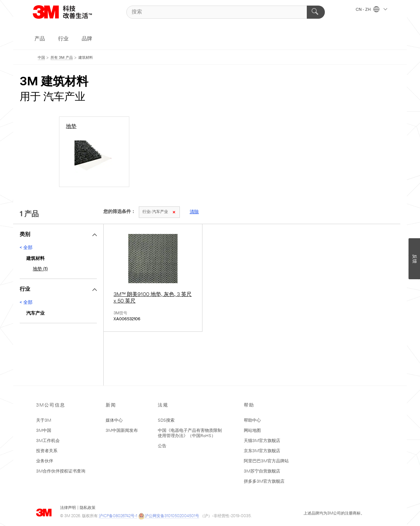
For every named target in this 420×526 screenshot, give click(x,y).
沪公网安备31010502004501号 (169, 516)
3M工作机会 (48, 441)
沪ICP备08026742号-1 (118, 516)
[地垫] (94, 152)
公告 (162, 446)
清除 (194, 212)
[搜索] (226, 12)
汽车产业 (159, 212)
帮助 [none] (249, 405)
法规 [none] (163, 405)
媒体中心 (114, 421)
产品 (40, 39)
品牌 (87, 39)
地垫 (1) (40, 269)
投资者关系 (47, 451)
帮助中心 (252, 421)
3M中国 (44, 431)
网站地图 (252, 431)
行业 (63, 39)
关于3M (44, 421)
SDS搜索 (166, 421)
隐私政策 (88, 508)
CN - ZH (371, 10)
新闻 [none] (111, 405)
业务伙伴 (45, 461)
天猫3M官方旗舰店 (262, 441)
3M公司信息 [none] (51, 405)
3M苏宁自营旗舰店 (262, 471)
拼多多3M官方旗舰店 (264, 482)
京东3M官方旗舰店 (262, 451)
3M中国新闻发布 (122, 431)
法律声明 (68, 508)
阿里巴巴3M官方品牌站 (266, 461)
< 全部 (26, 248)
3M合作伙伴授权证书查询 (61, 471)
